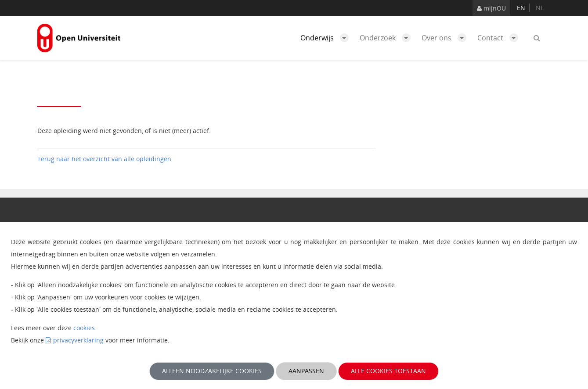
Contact (500, 38)
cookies (84, 328)
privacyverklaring (78, 340)
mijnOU (491, 8)
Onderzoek (387, 38)
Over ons (446, 38)
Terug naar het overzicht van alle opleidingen (104, 159)
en (521, 8)
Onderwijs (327, 38)
